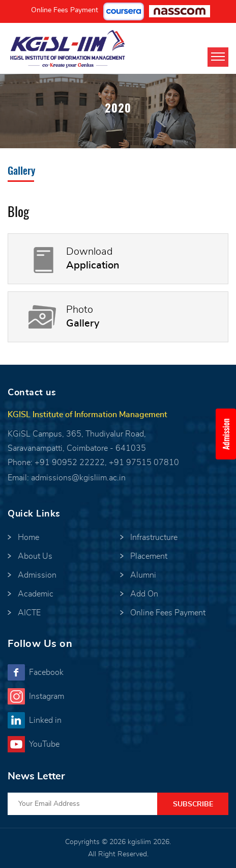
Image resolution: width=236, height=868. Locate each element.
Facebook (46, 672)
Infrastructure (154, 537)
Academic (36, 594)
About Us (35, 556)
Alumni (143, 575)
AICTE (29, 613)
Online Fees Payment (65, 10)
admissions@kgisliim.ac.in (78, 478)
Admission (37, 575)
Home (28, 537)
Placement (149, 556)
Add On (144, 594)
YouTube (44, 744)
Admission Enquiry (229, 434)
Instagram (47, 696)
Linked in (45, 720)
